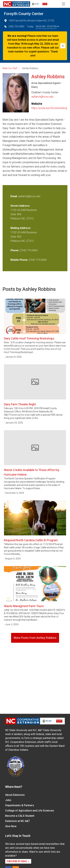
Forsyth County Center (24, 14)
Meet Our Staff (10, 68)
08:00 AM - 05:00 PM (47, 26)
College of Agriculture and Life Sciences (30, 811)
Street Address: (20, 206)
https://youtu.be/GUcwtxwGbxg (49, 108)
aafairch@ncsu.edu (42, 97)
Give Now (11, 826)
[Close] (63, 46)
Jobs (8, 800)
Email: (14, 196)
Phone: (15, 250)
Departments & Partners (20, 805)
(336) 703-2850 (14, 26)
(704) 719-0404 (29, 250)
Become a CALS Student (20, 816)
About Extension (15, 795)
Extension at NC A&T (18, 821)
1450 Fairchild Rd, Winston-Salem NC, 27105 (29, 21)
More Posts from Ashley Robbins (35, 638)
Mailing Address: (21, 228)
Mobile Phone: (19, 260)
